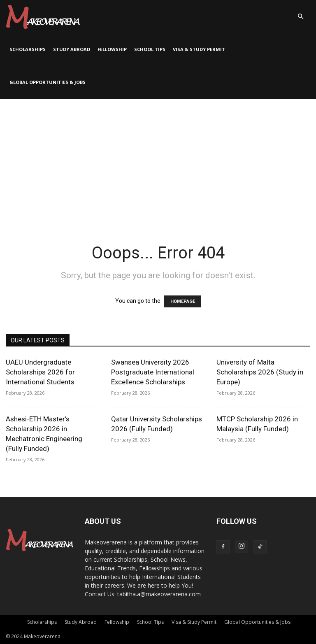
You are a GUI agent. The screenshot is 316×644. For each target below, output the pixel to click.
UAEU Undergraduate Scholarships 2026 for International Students (40, 372)
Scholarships (28, 49)
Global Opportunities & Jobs (48, 82)
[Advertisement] (158, 160)
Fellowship (112, 49)
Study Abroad (72, 49)
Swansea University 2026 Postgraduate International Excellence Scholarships (153, 372)
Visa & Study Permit (199, 49)
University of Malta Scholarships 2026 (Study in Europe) (260, 372)
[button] (300, 17)
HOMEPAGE (183, 301)
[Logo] (43, 16)
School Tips (150, 49)
